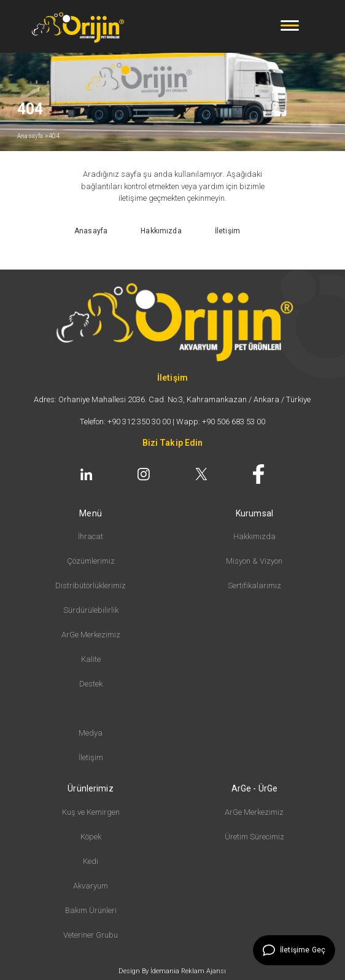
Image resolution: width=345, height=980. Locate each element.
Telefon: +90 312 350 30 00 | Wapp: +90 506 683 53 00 (172, 422)
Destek (91, 684)
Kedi (91, 861)
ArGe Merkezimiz (91, 635)
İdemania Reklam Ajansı (188, 971)
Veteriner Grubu (91, 935)
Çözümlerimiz (91, 561)
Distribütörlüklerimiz (91, 585)
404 (54, 136)
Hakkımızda (254, 536)
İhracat (91, 536)
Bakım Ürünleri (91, 910)
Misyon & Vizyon (254, 561)
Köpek (91, 837)
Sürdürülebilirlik (91, 610)
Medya (91, 733)
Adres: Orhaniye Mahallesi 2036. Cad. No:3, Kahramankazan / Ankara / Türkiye (172, 399)
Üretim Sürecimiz (254, 837)
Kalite (91, 659)
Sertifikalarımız (254, 585)
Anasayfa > (33, 136)
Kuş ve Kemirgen (91, 812)
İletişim (91, 757)
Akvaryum (91, 886)
